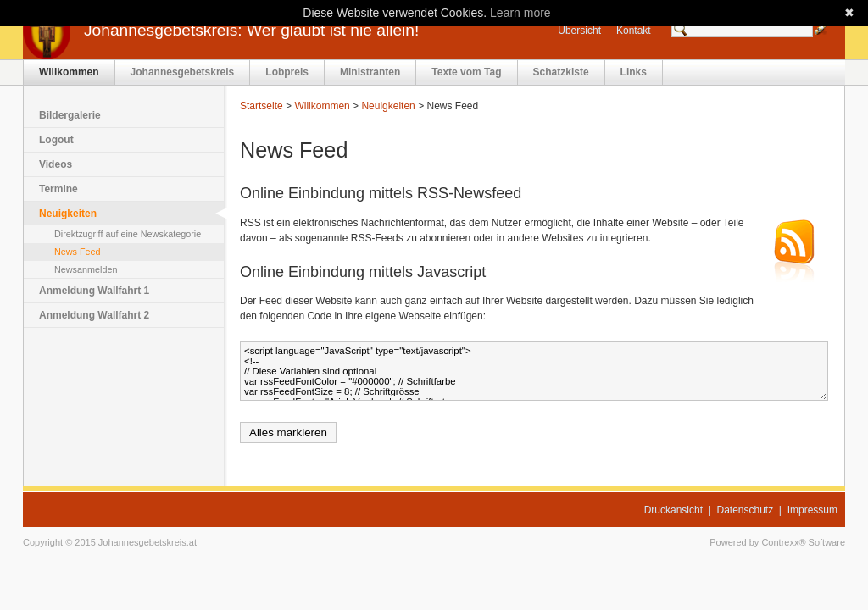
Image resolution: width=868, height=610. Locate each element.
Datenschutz (746, 510)
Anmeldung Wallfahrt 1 (94, 291)
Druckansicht (673, 510)
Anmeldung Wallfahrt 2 (94, 315)
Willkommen (69, 72)
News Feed (78, 252)
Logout (56, 140)
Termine (58, 189)
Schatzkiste (561, 72)
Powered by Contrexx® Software (777, 542)
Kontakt (634, 30)
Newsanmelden (86, 269)
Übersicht (579, 30)
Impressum (812, 510)
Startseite (262, 106)
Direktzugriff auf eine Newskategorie (128, 234)
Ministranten (370, 72)
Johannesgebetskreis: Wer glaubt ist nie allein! (251, 30)
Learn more (520, 13)
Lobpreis (287, 72)
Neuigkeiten (68, 213)
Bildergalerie (70, 115)
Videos (56, 164)
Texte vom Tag (466, 72)
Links (634, 72)
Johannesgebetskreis (183, 72)
